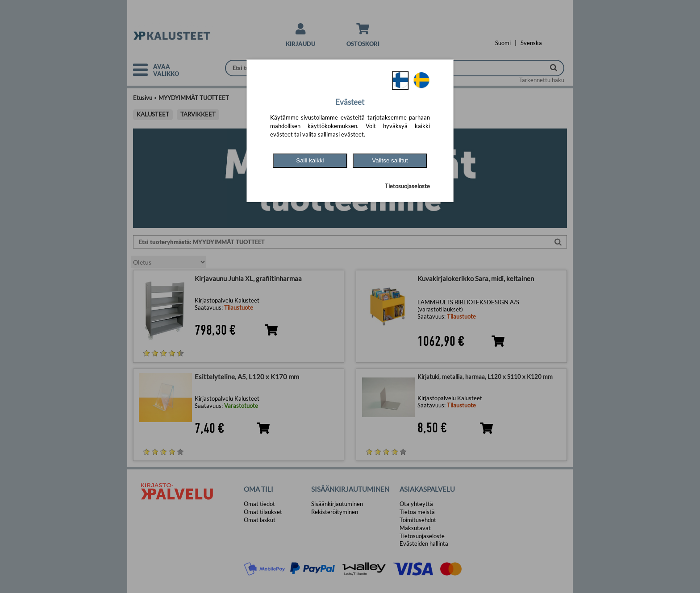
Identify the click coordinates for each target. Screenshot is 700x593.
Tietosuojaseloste (407, 186)
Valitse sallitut (390, 160)
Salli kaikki (310, 160)
